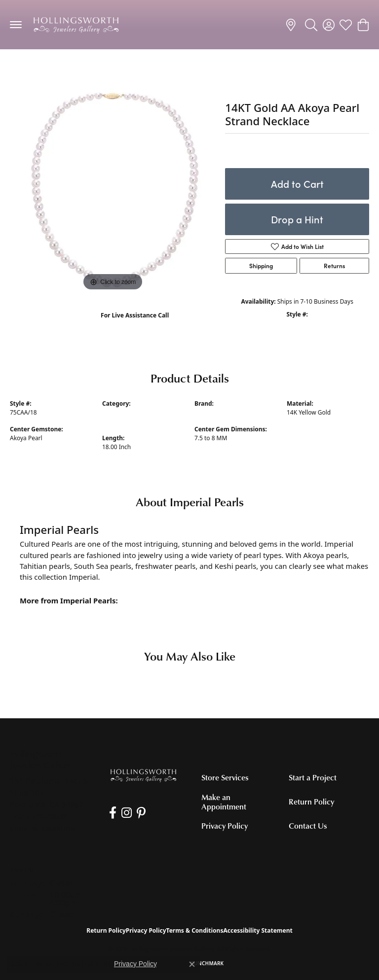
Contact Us (308, 826)
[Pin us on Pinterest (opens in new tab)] (141, 813)
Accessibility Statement (258, 930)
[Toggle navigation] (16, 25)
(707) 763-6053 (135, 326)
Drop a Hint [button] (297, 219)
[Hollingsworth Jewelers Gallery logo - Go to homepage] (76, 25)
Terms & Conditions (195, 930)
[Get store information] (43, 829)
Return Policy (311, 802)
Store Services (225, 777)
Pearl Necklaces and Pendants (61, 69)
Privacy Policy (225, 826)
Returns (334, 266)
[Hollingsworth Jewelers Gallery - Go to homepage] (143, 775)
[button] (311, 25)
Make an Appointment (224, 802)
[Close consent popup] (192, 964)
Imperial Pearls (215, 412)
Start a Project (313, 777)
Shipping (261, 266)
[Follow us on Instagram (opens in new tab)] (127, 813)
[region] (113, 191)
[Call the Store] (38, 816)
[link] (292, 25)
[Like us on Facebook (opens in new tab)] (113, 813)
